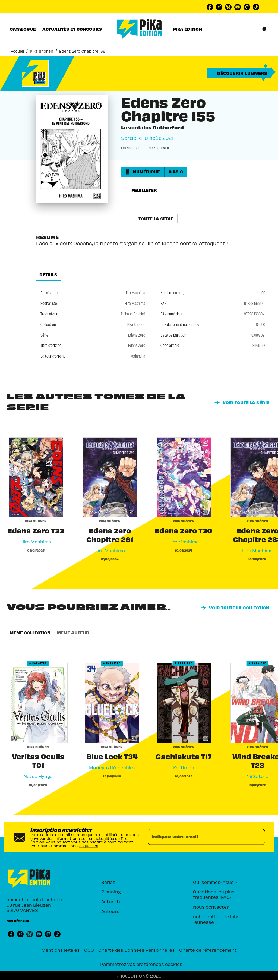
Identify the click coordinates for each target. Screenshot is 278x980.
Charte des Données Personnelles (137, 950)
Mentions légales (61, 950)
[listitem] (210, 7)
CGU (89, 950)
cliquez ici (89, 846)
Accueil (17, 51)
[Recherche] (265, 29)
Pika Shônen (42, 51)
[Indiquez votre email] (200, 837)
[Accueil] (139, 29)
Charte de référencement (208, 950)
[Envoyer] (258, 837)
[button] (239, 73)
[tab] (23, 29)
